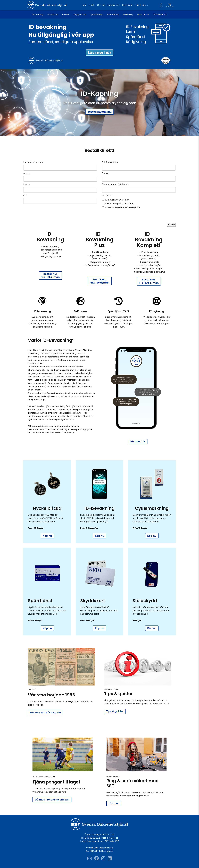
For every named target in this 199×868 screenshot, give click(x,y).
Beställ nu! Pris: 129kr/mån (100, 281)
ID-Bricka (66, 15)
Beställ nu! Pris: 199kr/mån (149, 281)
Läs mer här (138, 441)
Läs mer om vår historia (45, 713)
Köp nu (47, 536)
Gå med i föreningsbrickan (52, 800)
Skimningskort (143, 15)
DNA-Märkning (113, 15)
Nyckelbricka (53, 15)
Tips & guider (115, 711)
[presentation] (156, 217)
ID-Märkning (128, 15)
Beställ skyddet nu (99, 112)
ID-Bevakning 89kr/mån (117, 200)
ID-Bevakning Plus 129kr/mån (120, 204)
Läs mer (114, 803)
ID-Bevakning (38, 15)
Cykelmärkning (96, 15)
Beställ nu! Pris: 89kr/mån (50, 275)
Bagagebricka (80, 15)
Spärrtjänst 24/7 (160, 15)
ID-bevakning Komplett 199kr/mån (122, 207)
